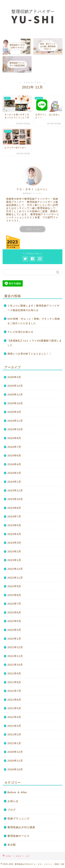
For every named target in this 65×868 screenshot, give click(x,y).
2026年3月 (14, 377)
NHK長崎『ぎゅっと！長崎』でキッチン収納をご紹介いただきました (34, 321)
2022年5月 (14, 621)
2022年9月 (14, 586)
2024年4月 (14, 464)
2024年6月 (14, 455)
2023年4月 (14, 534)
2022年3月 (14, 630)
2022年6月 (14, 612)
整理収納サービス (19, 836)
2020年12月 (15, 752)
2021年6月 (14, 700)
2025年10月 (15, 403)
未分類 (12, 845)
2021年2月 (14, 734)
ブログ (12, 810)
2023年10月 (15, 499)
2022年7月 (14, 604)
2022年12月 (15, 569)
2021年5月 (14, 708)
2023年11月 (15, 490)
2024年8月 (14, 438)
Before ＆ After (17, 792)
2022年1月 (14, 639)
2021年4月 (14, 717)
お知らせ (13, 801)
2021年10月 (15, 665)
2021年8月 (14, 682)
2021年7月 (14, 691)
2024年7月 (14, 447)
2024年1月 (14, 482)
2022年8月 (14, 595)
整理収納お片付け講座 (21, 827)
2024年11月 (15, 421)
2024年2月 (14, 473)
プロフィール (33, 229)
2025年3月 (14, 412)
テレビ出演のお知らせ (20, 332)
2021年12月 (15, 647)
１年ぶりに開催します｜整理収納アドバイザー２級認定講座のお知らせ (33, 308)
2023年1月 (14, 560)
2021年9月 (14, 673)
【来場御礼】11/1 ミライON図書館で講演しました (35, 343)
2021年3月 (14, 726)
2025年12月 (15, 386)
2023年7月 (14, 516)
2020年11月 (15, 761)
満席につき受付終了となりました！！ (30, 354)
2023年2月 (14, 551)
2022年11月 (15, 578)
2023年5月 (14, 525)
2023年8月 (14, 508)
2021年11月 (15, 656)
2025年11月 (15, 394)
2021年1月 (14, 743)
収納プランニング (19, 818)
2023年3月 (14, 543)
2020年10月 (15, 769)
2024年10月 (15, 429)
